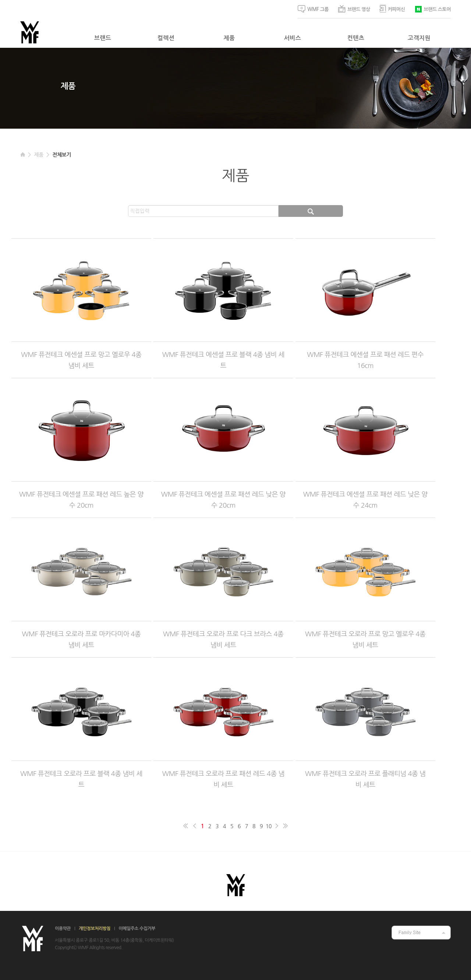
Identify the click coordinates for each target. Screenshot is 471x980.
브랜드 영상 (354, 9)
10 (269, 826)
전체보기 (62, 155)
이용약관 (63, 929)
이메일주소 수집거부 (137, 929)
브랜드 (103, 38)
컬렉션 (166, 38)
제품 (229, 38)
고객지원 (419, 38)
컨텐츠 (356, 38)
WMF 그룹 (313, 9)
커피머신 (392, 9)
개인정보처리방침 (95, 929)
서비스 (293, 38)
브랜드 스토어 (433, 9)
